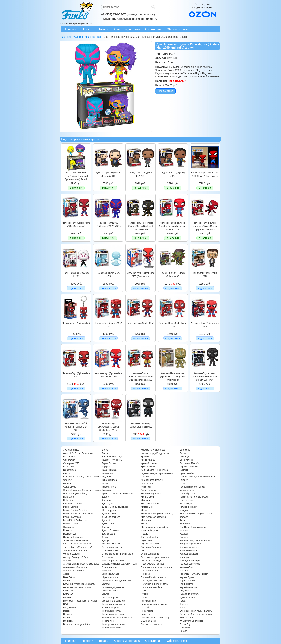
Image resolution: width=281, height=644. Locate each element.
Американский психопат (75, 567)
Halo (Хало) (69, 497)
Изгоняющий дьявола (113, 587)
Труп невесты (187, 500)
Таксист (184, 480)
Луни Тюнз (146, 487)
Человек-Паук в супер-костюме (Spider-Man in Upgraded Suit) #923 (205, 226)
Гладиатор (107, 473)
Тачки (182, 484)
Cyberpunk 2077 (71, 463)
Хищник (184, 537)
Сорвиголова (186, 460)
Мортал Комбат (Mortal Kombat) (157, 514)
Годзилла (107, 477)
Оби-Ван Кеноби (149, 537)
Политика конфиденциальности (76, 23)
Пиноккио (146, 574)
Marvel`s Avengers (72, 517)
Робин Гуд (146, 614)
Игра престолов (110, 577)
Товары (104, 29)
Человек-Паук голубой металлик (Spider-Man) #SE (76, 427)
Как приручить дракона (114, 604)
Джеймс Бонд (109, 514)
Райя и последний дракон (154, 604)
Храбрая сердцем (189, 554)
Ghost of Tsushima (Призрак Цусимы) (82, 490)
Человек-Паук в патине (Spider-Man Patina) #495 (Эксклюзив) (173, 377)
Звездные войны (110, 550)
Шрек (182, 608)
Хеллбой (184, 534)
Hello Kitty (68, 500)
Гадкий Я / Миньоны (112, 460)
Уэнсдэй (184, 510)
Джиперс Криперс (111, 517)
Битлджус (68, 594)
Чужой (183, 601)
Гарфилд (107, 467)
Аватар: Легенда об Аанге (76, 557)
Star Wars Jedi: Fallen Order (77, 544)
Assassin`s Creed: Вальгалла (78, 453)
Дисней (106, 527)
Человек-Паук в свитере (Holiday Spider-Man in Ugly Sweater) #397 (173, 226)
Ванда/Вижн (70, 608)
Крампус (145, 457)
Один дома (146, 540)
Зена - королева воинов (114, 561)
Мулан (144, 524)
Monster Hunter (71, 524)
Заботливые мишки (112, 547)
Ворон (105, 453)
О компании (153, 29)
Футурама (185, 524)
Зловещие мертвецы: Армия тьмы (120, 564)
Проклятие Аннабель (152, 587)
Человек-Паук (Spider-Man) (76, 323)
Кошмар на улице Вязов (153, 450)
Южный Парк (186, 618)
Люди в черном (149, 490)
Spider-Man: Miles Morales (76, 540)
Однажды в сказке (150, 544)
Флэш (182, 520)
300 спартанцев (71, 450)
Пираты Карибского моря (154, 577)
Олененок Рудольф (151, 547)
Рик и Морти (147, 611)
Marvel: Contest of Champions (78, 514)
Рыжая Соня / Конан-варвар (155, 618)
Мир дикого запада (151, 504)
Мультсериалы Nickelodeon (155, 527)
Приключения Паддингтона (155, 584)
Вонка (105, 450)
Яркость (184, 631)
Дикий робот (108, 524)
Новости (87, 29)
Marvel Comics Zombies (75, 510)
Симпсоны (185, 450)
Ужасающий (186, 504)
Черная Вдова (187, 577)
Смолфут (184, 457)
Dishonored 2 (70, 470)
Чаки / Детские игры (190, 561)
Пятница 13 (147, 598)
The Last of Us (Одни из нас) (78, 547)
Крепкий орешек (149, 463)
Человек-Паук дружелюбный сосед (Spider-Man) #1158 (108, 427)
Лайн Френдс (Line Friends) (155, 470)
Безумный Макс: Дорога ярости (79, 584)
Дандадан (107, 500)
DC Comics (69, 467)
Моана (144, 510)
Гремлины (107, 490)
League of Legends (73, 504)
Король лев (108, 621)
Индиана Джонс (110, 591)
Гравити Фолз (109, 487)
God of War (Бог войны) (75, 494)
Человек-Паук (187, 567)
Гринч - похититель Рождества (118, 494)
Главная (71, 29)
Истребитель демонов (113, 601)
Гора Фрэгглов (109, 480)
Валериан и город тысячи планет (80, 601)
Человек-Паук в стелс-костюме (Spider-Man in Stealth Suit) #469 (205, 377)
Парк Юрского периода (153, 564)
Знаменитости (109, 567)
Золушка (106, 571)
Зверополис (108, 557)
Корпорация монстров (113, 624)
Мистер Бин (147, 507)
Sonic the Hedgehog (73, 537)
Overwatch (69, 527)
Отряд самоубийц (150, 554)
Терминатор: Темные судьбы (194, 497)
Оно (143, 550)
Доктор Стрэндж (110, 530)
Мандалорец (147, 497)
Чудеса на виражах (189, 594)
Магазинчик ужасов (151, 494)
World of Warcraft (72, 554)
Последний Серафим (152, 581)
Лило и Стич (147, 484)
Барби (66, 581)
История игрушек (111, 598)
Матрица (145, 500)
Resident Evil (70, 534)
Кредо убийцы (148, 460)
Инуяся (106, 594)
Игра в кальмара (111, 574)
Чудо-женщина (187, 598)
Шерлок (184, 604)
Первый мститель (150, 571)
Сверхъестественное (152, 624)
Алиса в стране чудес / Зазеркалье (81, 564)
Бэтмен (67, 598)
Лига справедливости (152, 480)
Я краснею (185, 628)
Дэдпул (106, 540)
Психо (144, 591)
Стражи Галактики (189, 467)
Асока (66, 574)
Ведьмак (68, 614)
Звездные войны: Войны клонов (118, 554)
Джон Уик (107, 520)
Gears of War (70, 487)
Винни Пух (69, 621)
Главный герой (110, 470)
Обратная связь (178, 29)
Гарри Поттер (109, 463)
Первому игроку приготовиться (157, 567)
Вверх (66, 611)
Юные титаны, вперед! (191, 621)
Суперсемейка (187, 473)
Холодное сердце (189, 550)
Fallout (67, 473)
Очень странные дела (152, 561)
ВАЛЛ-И (67, 604)
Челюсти (184, 571)
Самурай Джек (148, 621)
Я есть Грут (186, 624)
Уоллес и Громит (188, 507)
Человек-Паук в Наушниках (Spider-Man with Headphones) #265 (140, 377)
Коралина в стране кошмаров (117, 618)
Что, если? (185, 591)
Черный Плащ (187, 584)
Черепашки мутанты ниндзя (194, 574)
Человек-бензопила (190, 564)
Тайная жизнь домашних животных (197, 477)
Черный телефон (188, 587)
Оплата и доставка (127, 29)
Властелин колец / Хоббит (77, 624)
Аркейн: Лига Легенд (74, 571)
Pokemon (68, 530)
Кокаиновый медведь (113, 614)
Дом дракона (109, 534)
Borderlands (69, 457)
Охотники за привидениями (155, 557)
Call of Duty (69, 460)
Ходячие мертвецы (189, 547)
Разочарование (149, 601)
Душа (105, 537)
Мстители (146, 520)
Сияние (183, 453)
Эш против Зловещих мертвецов (196, 614)
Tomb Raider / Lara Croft (75, 550)
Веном (67, 618)
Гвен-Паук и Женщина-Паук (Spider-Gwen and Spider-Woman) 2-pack (76, 176)
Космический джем (112, 628)
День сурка (108, 504)
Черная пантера (188, 581)
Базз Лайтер (70, 577)
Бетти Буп (68, 591)
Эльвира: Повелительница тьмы (196, 611)
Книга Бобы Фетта (111, 611)
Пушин (144, 594)
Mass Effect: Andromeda (75, 520)
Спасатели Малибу (189, 463)
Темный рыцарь (188, 494)
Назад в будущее (150, 530)
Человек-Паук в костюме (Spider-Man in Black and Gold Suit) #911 (140, 226)
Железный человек (112, 544)
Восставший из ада (112, 457)
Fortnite (67, 484)
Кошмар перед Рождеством (155, 453)
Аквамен (68, 561)
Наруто (145, 534)
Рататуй (145, 608)
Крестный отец (148, 467)
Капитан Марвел (110, 608)
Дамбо (105, 497)
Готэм (105, 484)
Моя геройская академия (154, 517)
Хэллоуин (185, 557)
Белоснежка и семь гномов (77, 587)
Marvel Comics (71, 507)
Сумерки (184, 470)
